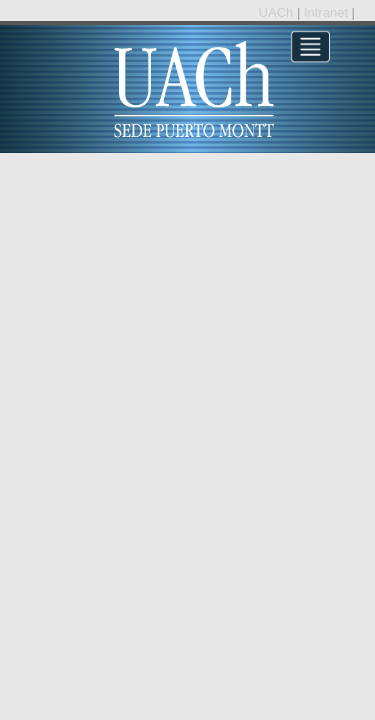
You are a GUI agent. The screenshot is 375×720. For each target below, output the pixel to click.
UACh (278, 12)
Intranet (328, 12)
